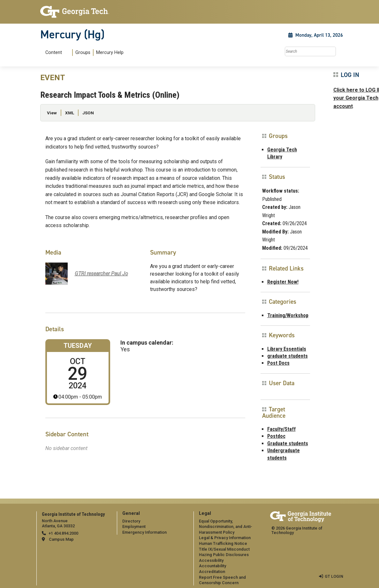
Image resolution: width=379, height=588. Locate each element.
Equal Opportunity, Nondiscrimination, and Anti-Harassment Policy (226, 527)
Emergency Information (144, 532)
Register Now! (283, 282)
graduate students (288, 356)
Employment (134, 527)
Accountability (212, 566)
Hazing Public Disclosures (224, 555)
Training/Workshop (288, 315)
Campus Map (61, 539)
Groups (83, 53)
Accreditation (212, 572)
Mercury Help (110, 53)
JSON (88, 113)
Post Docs (278, 363)
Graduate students (288, 443)
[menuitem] (83, 53)
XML (70, 113)
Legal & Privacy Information (225, 538)
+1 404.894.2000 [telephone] (63, 533)
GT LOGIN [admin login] (334, 576)
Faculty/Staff (281, 429)
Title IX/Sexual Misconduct (224, 549)
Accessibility (211, 560)
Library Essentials (287, 349)
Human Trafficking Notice (223, 543)
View (52, 113)
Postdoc (276, 436)
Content (54, 53)
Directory (131, 521)
